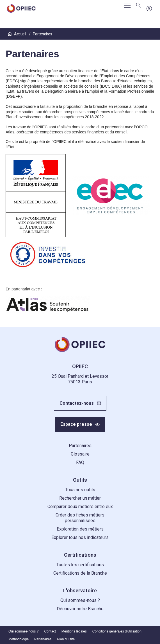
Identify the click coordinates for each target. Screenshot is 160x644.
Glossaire (80, 454)
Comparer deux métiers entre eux (80, 507)
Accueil (17, 34)
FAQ (80, 462)
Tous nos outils (80, 490)
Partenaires (80, 446)
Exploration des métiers (80, 529)
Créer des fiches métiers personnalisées (80, 518)
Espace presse (76, 424)
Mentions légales (74, 631)
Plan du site (66, 639)
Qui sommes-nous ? (80, 600)
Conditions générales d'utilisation (117, 631)
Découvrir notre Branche (80, 609)
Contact (50, 631)
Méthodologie (19, 639)
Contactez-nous (77, 403)
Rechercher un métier (80, 498)
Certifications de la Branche (80, 573)
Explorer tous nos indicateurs (80, 537)
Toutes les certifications (80, 565)
